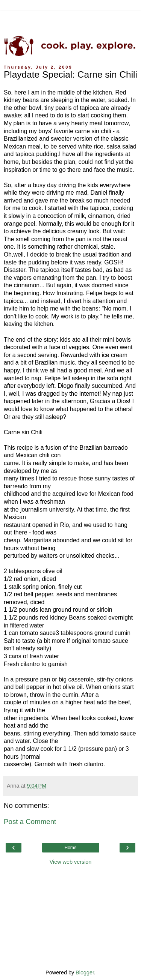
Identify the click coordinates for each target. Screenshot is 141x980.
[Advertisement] (71, 21)
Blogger (85, 972)
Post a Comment (30, 822)
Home (70, 848)
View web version (71, 862)
